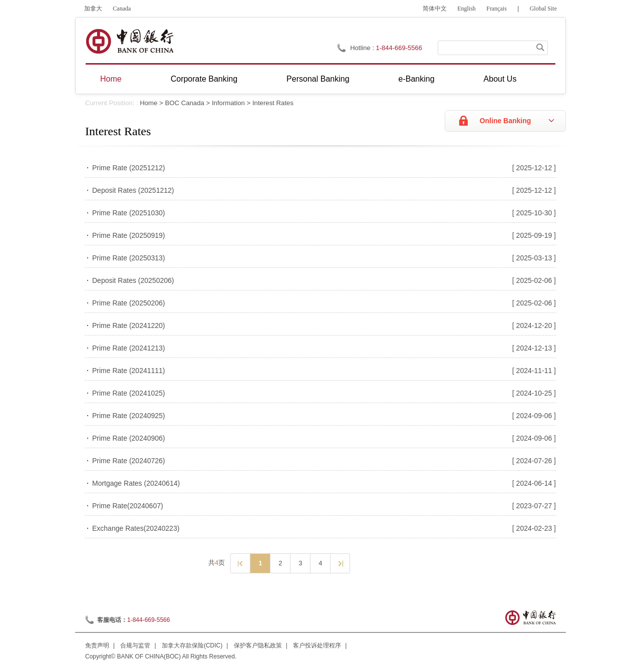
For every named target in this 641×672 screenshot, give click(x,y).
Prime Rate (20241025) (129, 393)
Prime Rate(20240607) (128, 506)
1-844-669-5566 (148, 620)
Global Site (543, 9)
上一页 (240, 563)
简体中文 (435, 9)
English (466, 9)
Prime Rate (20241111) (129, 371)
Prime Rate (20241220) (129, 325)
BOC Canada (184, 103)
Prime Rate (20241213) (129, 348)
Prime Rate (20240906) (129, 438)
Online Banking (506, 121)
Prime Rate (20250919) (129, 235)
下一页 (340, 563)
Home (111, 79)
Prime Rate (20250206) (129, 303)
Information (228, 103)
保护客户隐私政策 (258, 645)
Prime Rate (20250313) (129, 258)
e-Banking (417, 79)
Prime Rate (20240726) (129, 461)
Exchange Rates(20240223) (136, 528)
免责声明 (97, 645)
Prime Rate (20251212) (129, 168)
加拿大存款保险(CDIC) (192, 645)
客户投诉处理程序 (317, 645)
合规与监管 (135, 645)
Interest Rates (273, 103)
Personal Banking (318, 79)
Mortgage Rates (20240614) (136, 483)
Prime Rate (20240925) (129, 416)
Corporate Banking (204, 79)
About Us (500, 79)
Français (497, 9)
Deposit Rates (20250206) (133, 280)
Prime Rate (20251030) (129, 213)
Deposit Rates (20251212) (133, 190)
